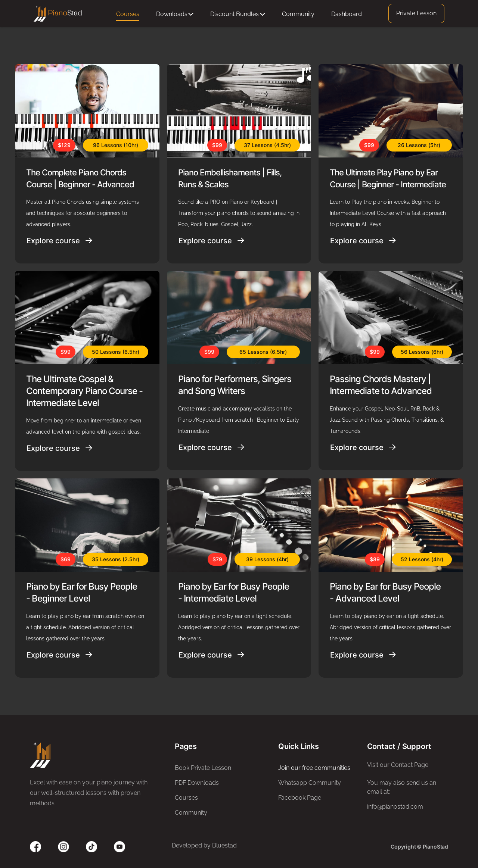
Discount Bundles (238, 14)
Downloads (175, 14)
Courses (128, 14)
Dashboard (347, 14)
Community (298, 14)
